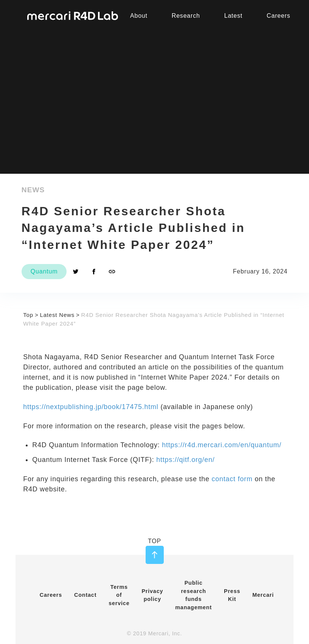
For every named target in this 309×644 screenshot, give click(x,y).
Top (28, 315)
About (139, 16)
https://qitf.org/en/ (185, 460)
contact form (232, 479)
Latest (233, 16)
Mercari (263, 595)
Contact (85, 595)
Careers (51, 595)
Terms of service (119, 595)
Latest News (57, 315)
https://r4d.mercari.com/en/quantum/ (222, 445)
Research (186, 16)
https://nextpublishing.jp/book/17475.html (91, 407)
